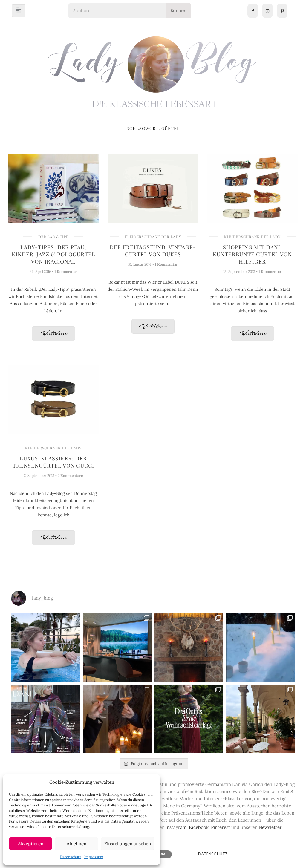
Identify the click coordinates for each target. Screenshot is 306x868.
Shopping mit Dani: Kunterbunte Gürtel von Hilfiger (252, 254)
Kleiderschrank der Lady (153, 237)
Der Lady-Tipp (53, 237)
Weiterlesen (53, 334)
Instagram (176, 827)
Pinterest (221, 827)
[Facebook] (253, 11)
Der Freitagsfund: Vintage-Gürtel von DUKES (153, 251)
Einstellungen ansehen (128, 844)
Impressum (94, 857)
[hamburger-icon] (19, 11)
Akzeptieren (31, 844)
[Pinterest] (282, 11)
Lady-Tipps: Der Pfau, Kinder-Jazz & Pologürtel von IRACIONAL (53, 254)
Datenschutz (71, 857)
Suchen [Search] (179, 11)
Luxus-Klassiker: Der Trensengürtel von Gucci (53, 462)
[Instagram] (267, 11)
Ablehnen (76, 844)
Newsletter (270, 827)
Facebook (199, 827)
